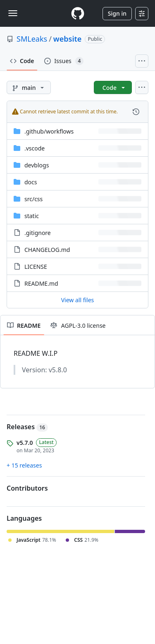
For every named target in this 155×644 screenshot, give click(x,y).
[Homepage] (78, 13)
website (68, 39)
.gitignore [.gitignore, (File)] (38, 233)
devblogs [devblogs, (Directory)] (37, 165)
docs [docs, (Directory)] (31, 182)
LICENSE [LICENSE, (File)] (36, 267)
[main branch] (29, 87)
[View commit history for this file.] (136, 112)
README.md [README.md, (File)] (41, 283)
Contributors (27, 488)
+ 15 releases (24, 465)
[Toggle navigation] (13, 13)
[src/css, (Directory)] (33, 199)
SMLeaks (32, 39)
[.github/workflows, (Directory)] (49, 131)
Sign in (117, 13)
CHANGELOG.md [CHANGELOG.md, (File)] (47, 250)
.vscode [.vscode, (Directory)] (35, 148)
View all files (78, 300)
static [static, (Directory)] (32, 216)
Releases (27, 427)
